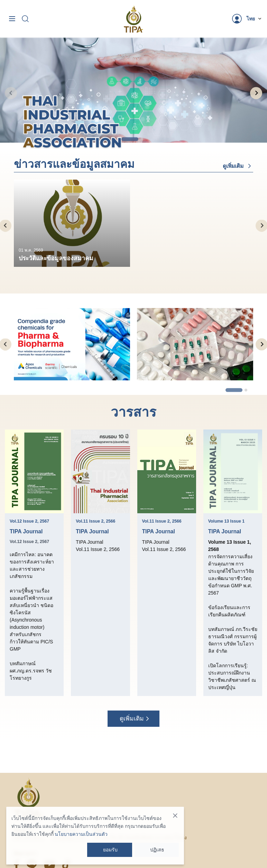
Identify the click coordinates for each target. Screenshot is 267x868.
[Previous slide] (11, 93)
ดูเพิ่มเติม (238, 166)
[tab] (130, 139)
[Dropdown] (254, 19)
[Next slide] (256, 93)
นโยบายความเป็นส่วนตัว (81, 834)
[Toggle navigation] (12, 19)
